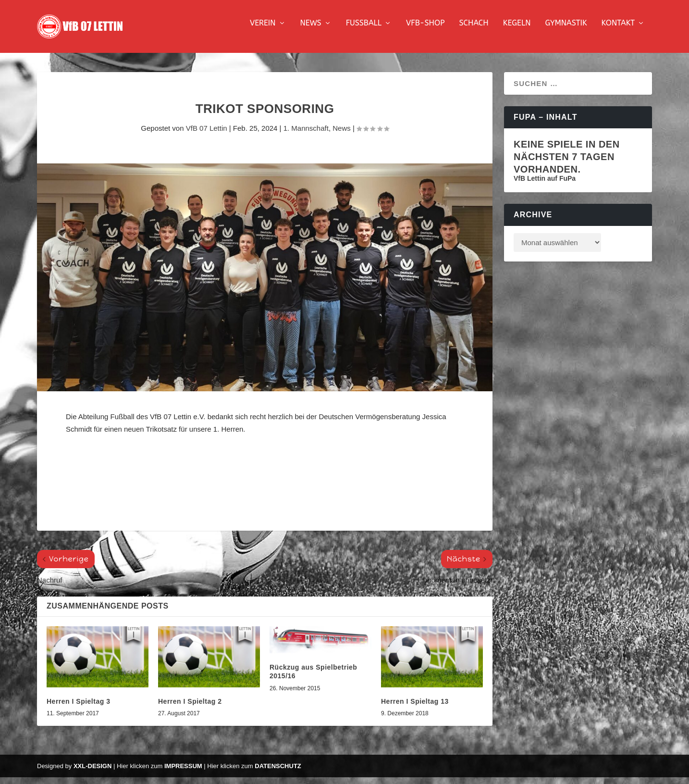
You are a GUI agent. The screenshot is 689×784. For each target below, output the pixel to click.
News (311, 30)
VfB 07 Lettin (207, 135)
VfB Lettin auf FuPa (545, 185)
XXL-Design (92, 773)
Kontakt (618, 30)
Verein (263, 30)
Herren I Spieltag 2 (190, 708)
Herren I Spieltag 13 (415, 708)
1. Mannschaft (306, 135)
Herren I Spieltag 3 (78, 708)
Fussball (364, 30)
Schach (474, 30)
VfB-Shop (425, 30)
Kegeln (517, 30)
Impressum (183, 773)
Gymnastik (566, 30)
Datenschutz (278, 773)
